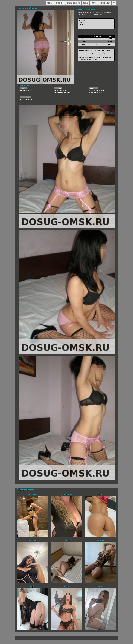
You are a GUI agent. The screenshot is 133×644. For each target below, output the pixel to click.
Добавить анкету (105, 3)
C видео (85, 3)
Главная (50, 3)
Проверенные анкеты (73, 3)
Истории (94, 3)
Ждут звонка (60, 3)
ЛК (114, 3)
